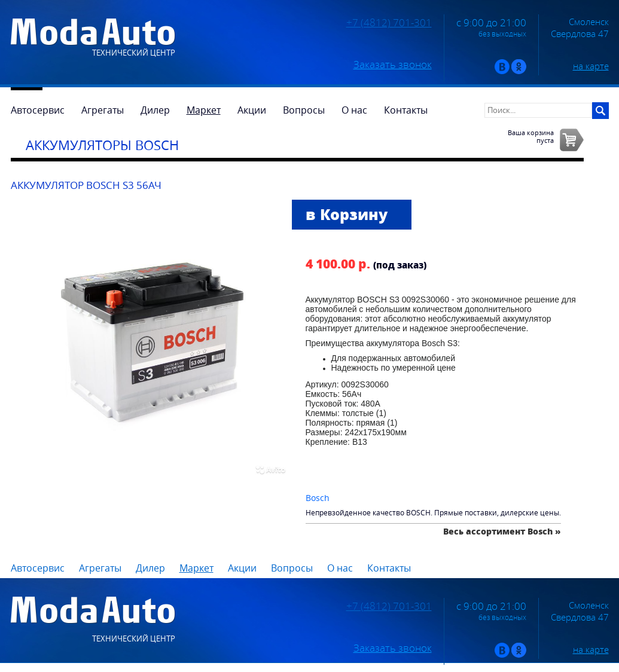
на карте (591, 66)
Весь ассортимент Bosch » (502, 531)
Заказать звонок (393, 65)
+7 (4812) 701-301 (389, 23)
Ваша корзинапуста (531, 136)
